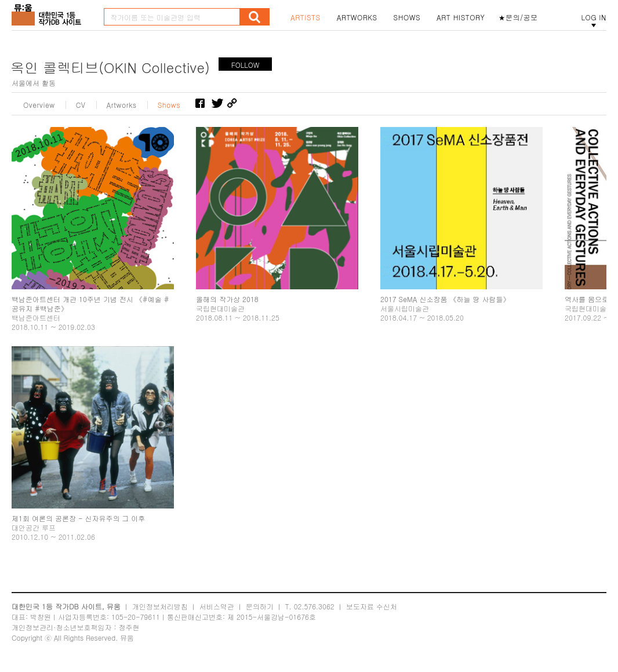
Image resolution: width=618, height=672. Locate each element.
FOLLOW (246, 65)
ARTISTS (306, 17)
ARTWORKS (357, 17)
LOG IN (594, 17)
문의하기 (260, 606)
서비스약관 (217, 606)
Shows (169, 105)
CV (81, 105)
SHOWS (407, 17)
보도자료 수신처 (372, 606)
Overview (39, 105)
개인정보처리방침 (160, 606)
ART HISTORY (461, 17)
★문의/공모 (518, 17)
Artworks (122, 105)
